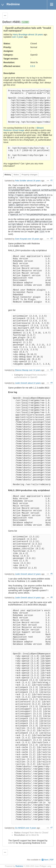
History (8, 175)
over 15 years (33, 239)
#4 (52, 383)
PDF (52, 860)
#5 (52, 574)
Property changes (29, 175)
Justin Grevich (21, 383)
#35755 (12, 843)
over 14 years (35, 370)
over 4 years (18, 37)
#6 (52, 597)
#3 (52, 370)
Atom (46, 860)
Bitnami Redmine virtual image (24, 129)
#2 (52, 239)
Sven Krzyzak (21, 239)
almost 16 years (36, 35)
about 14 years (34, 383)
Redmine (19, 866)
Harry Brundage (20, 35)
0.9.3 (33, 66)
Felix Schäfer (21, 181)
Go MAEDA (20, 828)
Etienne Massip (22, 370)
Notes (16, 175)
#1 (52, 180)
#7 (52, 828)
